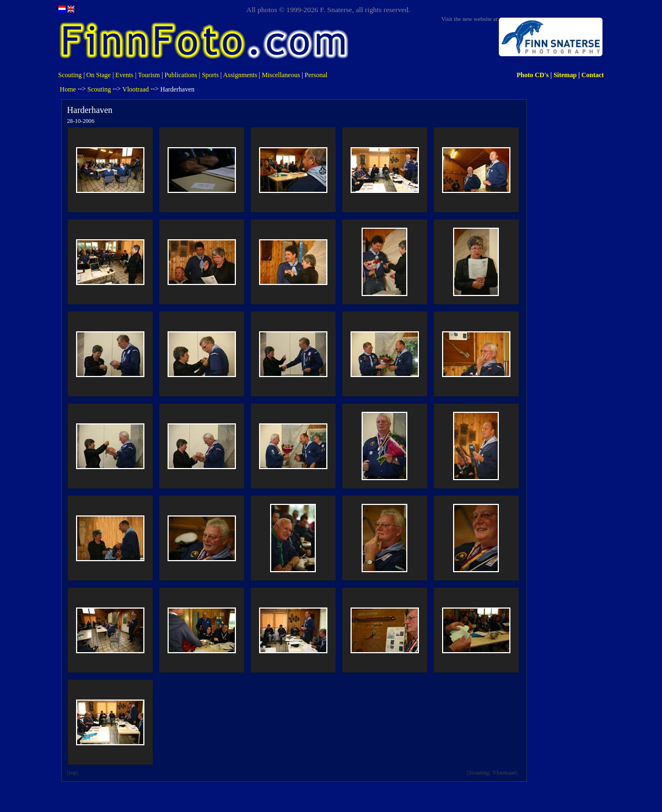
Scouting (70, 75)
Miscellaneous (281, 75)
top (73, 773)
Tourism (149, 75)
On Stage (99, 75)
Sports (210, 75)
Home (68, 89)
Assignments (240, 75)
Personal (316, 75)
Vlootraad (136, 89)
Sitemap (565, 75)
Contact (593, 75)
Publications (181, 75)
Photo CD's (532, 75)
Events (124, 75)
